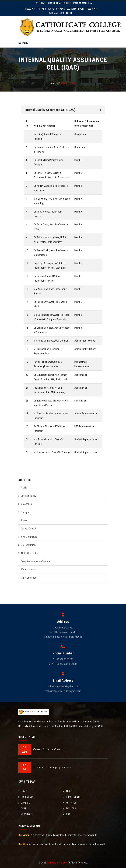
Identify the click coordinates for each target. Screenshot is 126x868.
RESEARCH (29, 9)
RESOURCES (26, 814)
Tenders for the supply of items (52, 767)
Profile (24, 488)
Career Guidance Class (47, 749)
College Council (28, 529)
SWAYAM (61, 9)
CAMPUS (24, 803)
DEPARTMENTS (72, 797)
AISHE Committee (29, 553)
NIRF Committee (29, 545)
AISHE (51, 9)
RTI (38, 9)
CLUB (22, 809)
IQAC (67, 814)
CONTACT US (67, 13)
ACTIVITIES (70, 803)
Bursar (24, 520)
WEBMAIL (54, 13)
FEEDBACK (92, 9)
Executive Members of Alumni (35, 561)
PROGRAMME (26, 797)
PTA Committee (28, 570)
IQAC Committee (29, 537)
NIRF (44, 9)
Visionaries (26, 504)
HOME (23, 791)
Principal (25, 512)
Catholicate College (57, 863)
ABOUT (68, 791)
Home (52, 83)
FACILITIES (69, 809)
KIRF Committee (29, 578)
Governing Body (28, 496)
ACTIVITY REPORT (76, 9)
